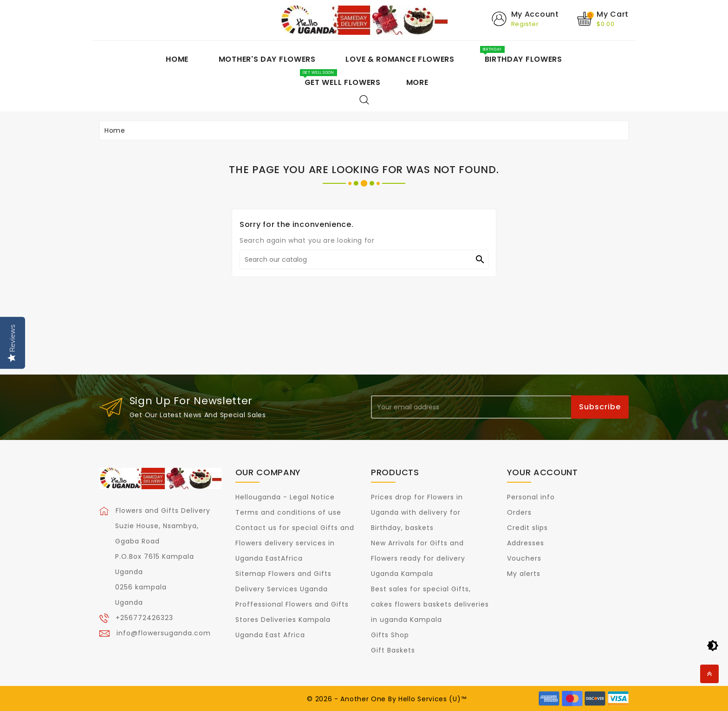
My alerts (524, 574)
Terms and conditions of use (288, 512)
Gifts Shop (390, 635)
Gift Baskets (393, 650)
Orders (519, 512)
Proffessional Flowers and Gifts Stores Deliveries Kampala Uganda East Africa (292, 620)
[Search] (364, 259)
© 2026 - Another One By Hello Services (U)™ (387, 699)
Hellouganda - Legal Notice (285, 497)
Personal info (531, 497)
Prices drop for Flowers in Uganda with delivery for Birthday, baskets (417, 512)
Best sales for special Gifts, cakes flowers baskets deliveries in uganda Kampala (430, 604)
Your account (543, 472)
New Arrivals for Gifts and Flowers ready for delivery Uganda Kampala (418, 558)
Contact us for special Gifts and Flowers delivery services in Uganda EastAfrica (295, 543)
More (417, 82)
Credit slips (527, 528)
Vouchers (524, 558)
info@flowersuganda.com (164, 633)
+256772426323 (144, 618)
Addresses (526, 543)
